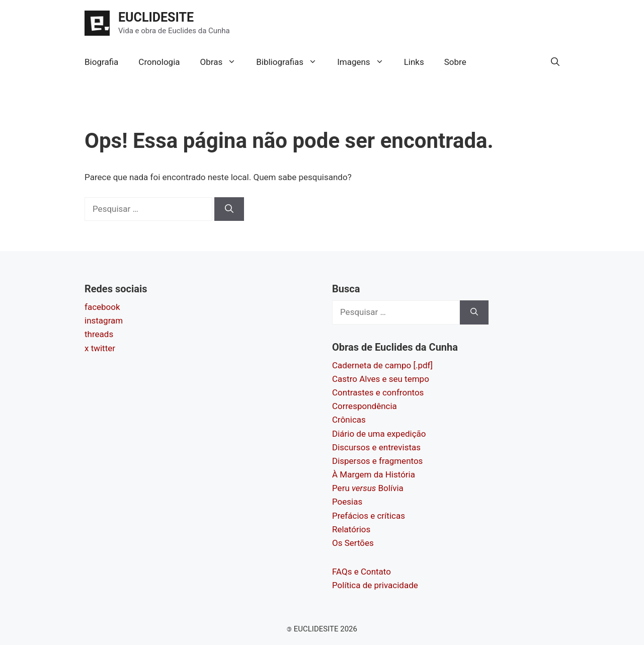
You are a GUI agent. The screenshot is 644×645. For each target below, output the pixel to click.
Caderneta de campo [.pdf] (382, 365)
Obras (223, 62)
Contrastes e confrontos (378, 392)
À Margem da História (374, 474)
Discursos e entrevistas (376, 447)
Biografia (101, 62)
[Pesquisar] (229, 209)
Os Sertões (353, 543)
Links (414, 62)
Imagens (366, 62)
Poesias (347, 502)
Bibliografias (292, 62)
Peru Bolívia (368, 488)
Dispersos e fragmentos (377, 461)
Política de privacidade (375, 585)
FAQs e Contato (361, 572)
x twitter (100, 348)
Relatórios (351, 529)
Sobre (455, 62)
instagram (104, 320)
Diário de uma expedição (379, 434)
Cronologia (159, 62)
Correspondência (365, 406)
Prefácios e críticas (369, 516)
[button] (555, 62)
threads (99, 334)
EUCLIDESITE (156, 17)
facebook (102, 307)
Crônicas (349, 420)
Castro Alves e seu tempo (381, 379)
